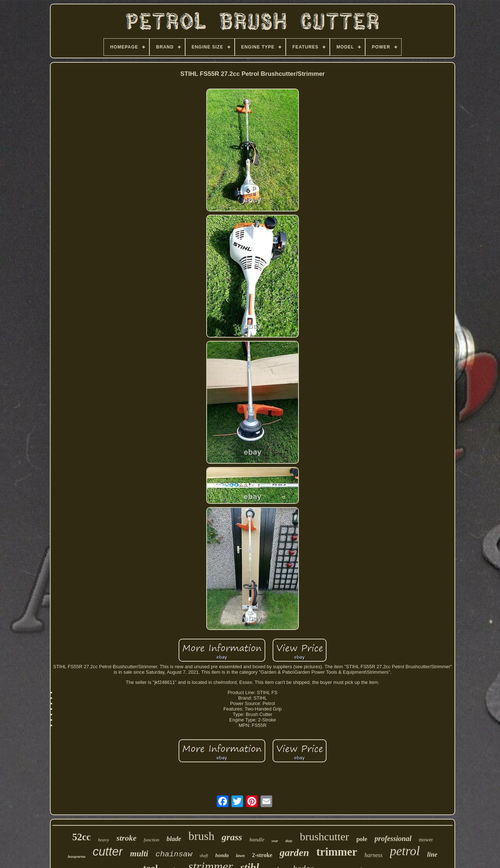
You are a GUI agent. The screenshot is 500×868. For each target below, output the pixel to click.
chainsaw (174, 854)
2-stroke (262, 855)
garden (294, 853)
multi (139, 854)
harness (374, 855)
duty (289, 841)
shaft (204, 856)
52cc (81, 837)
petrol (405, 851)
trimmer (337, 852)
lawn (240, 856)
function (151, 840)
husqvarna (77, 856)
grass (232, 837)
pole (362, 839)
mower (426, 840)
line (432, 855)
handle (257, 840)
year (275, 841)
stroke (126, 838)
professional (393, 838)
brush (201, 836)
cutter (108, 851)
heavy (103, 840)
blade (174, 839)
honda (222, 855)
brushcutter (325, 836)
